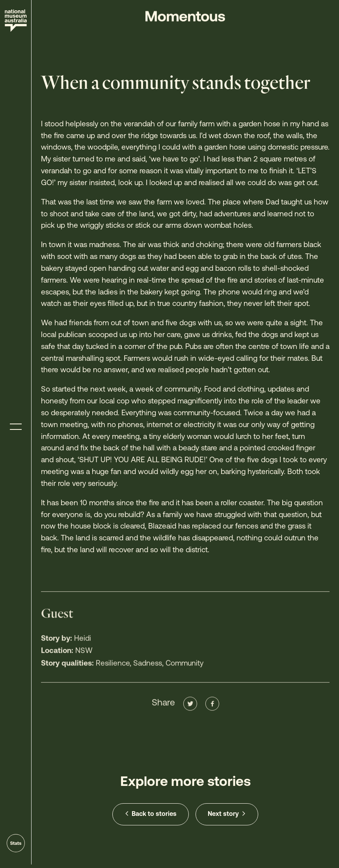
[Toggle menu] (16, 427)
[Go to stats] (16, 843)
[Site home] (16, 21)
